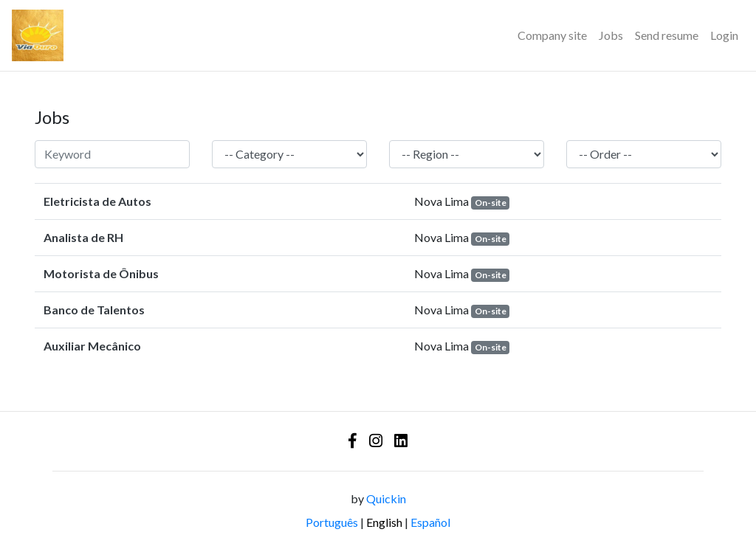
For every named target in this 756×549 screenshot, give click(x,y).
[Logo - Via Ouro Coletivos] (38, 35)
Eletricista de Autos (97, 201)
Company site (552, 35)
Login (724, 35)
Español (430, 522)
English (384, 522)
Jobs (611, 35)
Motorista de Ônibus (101, 273)
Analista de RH (83, 237)
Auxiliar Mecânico (92, 346)
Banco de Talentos (94, 310)
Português (332, 522)
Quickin (386, 498)
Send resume (667, 35)
